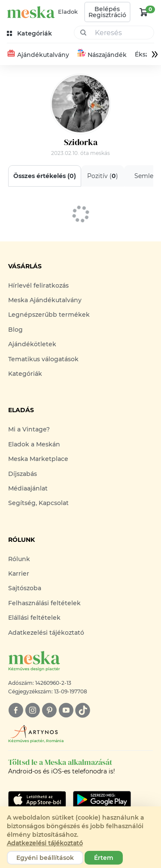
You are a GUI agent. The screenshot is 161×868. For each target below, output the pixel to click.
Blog (15, 330)
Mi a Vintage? (29, 429)
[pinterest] (49, 710)
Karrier (19, 574)
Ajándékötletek (32, 344)
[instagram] (32, 710)
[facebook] (16, 710)
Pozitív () (103, 176)
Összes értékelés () (45, 176)
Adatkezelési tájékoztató (46, 633)
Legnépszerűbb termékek (49, 315)
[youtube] (66, 710)
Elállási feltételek (34, 618)
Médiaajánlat (28, 488)
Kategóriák (25, 374)
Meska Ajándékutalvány (45, 300)
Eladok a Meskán (34, 444)
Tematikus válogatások (43, 359)
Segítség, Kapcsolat (38, 503)
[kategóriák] (30, 34)
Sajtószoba (25, 588)
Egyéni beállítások (45, 858)
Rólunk (19, 559)
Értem (104, 858)
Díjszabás (23, 474)
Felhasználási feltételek (44, 603)
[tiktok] (83, 710)
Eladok (68, 12)
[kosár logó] (144, 12)
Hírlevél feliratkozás (38, 285)
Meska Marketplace (38, 459)
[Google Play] (37, 800)
